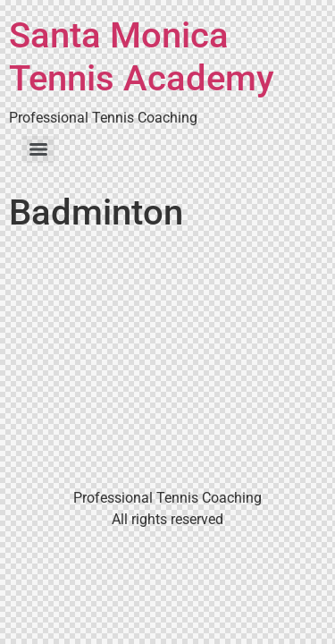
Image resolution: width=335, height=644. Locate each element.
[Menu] (38, 149)
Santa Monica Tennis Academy (142, 57)
